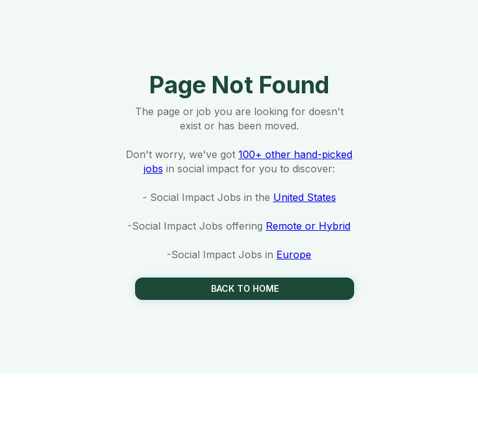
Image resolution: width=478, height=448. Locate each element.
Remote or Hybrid (308, 226)
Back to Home (245, 288)
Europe (294, 254)
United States (305, 197)
